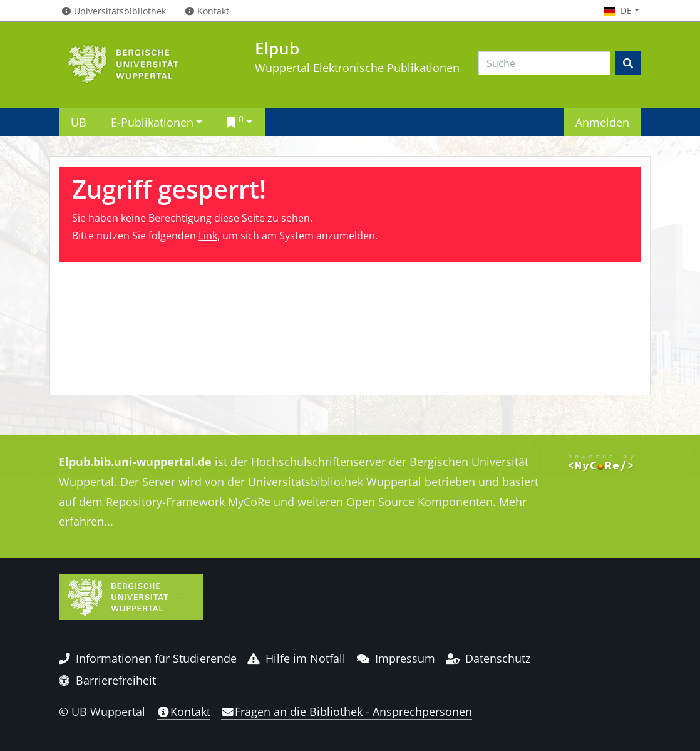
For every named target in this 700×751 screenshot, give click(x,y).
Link (208, 236)
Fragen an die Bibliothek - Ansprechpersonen (347, 712)
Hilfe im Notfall (296, 658)
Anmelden (602, 122)
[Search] (544, 63)
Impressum (396, 658)
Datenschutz (488, 658)
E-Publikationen (152, 122)
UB (79, 122)
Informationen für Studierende (148, 658)
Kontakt (183, 712)
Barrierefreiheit (107, 680)
